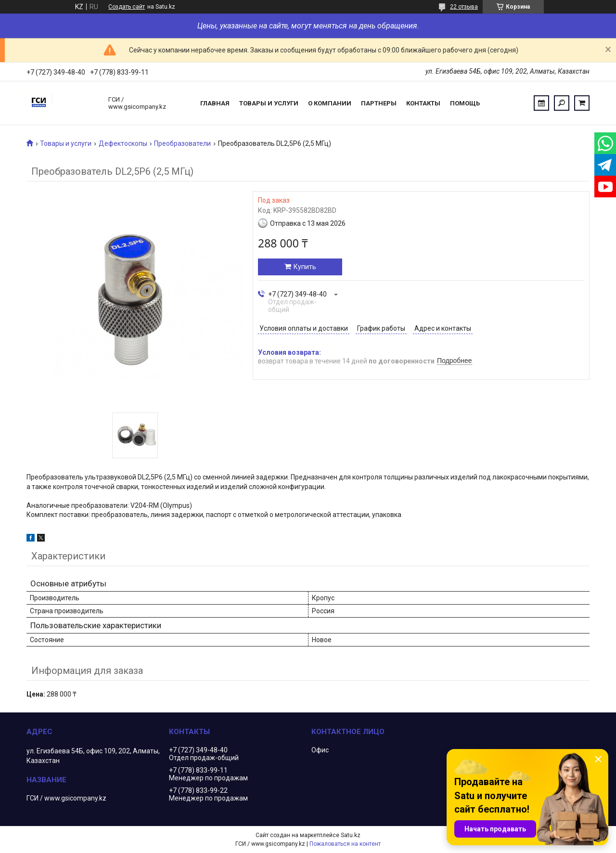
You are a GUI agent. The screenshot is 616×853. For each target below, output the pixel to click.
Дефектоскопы (123, 143)
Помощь (465, 103)
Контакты (423, 103)
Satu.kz (351, 835)
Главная (215, 103)
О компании (330, 103)
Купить (305, 267)
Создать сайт (127, 7)
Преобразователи (182, 143)
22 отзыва (464, 7)
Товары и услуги (269, 103)
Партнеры (379, 103)
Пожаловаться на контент (345, 844)
